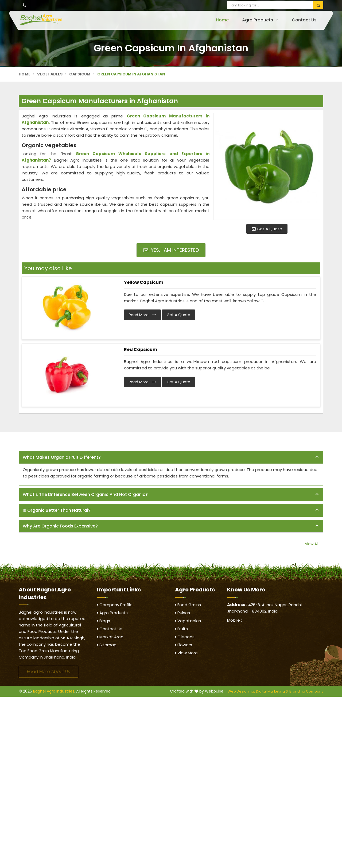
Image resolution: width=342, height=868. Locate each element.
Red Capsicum (141, 349)
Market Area (110, 637)
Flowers (184, 645)
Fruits (181, 629)
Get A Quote (267, 229)
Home (222, 20)
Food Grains (188, 605)
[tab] (171, 458)
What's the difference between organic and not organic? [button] (85, 494)
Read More (142, 315)
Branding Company (306, 691)
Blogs (104, 621)
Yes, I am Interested (171, 250)
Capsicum (80, 74)
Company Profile (115, 605)
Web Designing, (241, 691)
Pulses (182, 613)
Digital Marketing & (272, 691)
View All (312, 544)
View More (186, 653)
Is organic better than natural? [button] (57, 510)
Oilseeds (185, 637)
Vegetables (50, 74)
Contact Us (304, 20)
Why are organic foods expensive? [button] (60, 526)
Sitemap (107, 645)
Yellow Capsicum (144, 282)
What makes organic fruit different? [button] (62, 457)
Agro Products (260, 20)
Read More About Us (48, 672)
